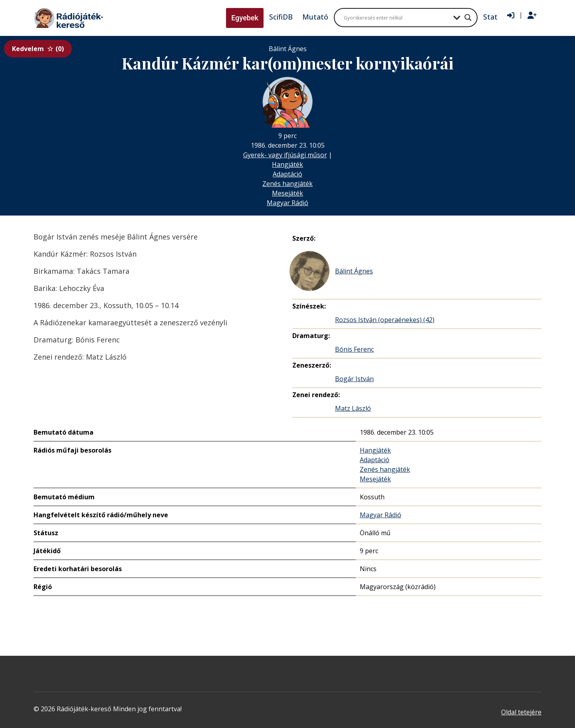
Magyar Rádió (287, 203)
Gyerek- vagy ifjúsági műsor (285, 155)
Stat (490, 17)
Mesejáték (287, 193)
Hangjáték (287, 164)
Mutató (315, 17)
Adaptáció (287, 174)
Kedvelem (38, 49)
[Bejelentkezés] (511, 16)
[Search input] (397, 18)
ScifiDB (281, 17)
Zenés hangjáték (287, 184)
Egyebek (245, 18)
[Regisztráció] (532, 16)
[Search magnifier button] (468, 18)
